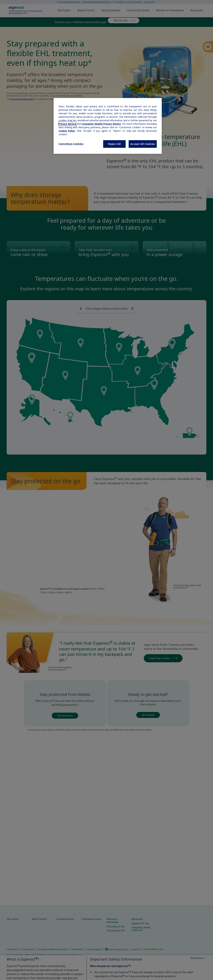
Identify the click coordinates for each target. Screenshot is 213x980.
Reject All (114, 144)
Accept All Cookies (143, 144)
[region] (108, 126)
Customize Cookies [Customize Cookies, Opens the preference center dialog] (71, 144)
